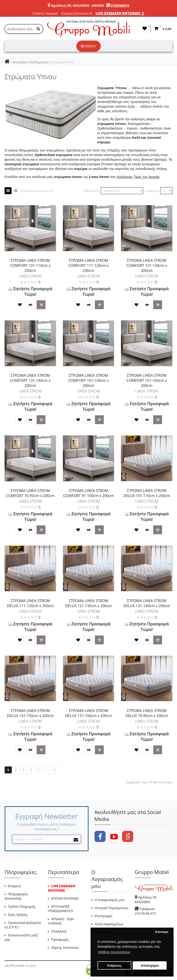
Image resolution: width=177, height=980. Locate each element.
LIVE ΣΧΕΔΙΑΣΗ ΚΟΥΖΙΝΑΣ (62, 888)
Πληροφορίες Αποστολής (16, 896)
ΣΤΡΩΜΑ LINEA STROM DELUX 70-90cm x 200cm (147, 713)
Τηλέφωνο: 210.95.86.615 (145, 911)
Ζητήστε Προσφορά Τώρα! (30, 291)
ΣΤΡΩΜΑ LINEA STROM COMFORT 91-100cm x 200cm (88, 493)
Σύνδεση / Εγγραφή (45, 14)
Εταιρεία (14, 886)
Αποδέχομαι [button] (150, 966)
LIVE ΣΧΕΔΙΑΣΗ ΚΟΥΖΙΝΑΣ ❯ (120, 13)
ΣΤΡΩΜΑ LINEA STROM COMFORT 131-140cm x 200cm (30, 380)
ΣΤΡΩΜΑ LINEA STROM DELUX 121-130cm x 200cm (88, 603)
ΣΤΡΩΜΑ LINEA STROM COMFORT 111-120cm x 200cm (88, 265)
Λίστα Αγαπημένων (109, 924)
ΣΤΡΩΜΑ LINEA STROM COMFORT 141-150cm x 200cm (88, 380)
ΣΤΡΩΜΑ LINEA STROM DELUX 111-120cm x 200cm (30, 603)
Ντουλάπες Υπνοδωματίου (30, 62)
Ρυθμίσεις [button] (114, 966)
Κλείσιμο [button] (162, 932)
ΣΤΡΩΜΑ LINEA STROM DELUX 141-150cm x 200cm (30, 713)
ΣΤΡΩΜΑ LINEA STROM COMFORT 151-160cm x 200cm (147, 380)
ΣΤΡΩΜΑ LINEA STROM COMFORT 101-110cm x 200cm (30, 265)
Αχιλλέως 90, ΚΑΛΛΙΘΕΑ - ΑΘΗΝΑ (77, 5)
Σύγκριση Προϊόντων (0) (77, 14)
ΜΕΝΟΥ (88, 46)
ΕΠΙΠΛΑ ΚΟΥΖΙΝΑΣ (65, 898)
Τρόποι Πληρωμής (22, 906)
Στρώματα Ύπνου (63, 62)
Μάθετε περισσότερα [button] (114, 952)
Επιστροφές (104, 916)
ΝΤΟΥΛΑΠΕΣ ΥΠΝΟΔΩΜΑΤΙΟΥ (61, 909)
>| (55, 770)
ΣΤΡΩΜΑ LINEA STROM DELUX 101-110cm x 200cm (147, 493)
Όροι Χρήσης (18, 915)
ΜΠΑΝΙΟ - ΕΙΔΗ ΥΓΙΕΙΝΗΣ (61, 921)
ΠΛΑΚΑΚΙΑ (59, 931)
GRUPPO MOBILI (15, 966)
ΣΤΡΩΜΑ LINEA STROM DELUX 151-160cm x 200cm (88, 713)
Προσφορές (60, 939)
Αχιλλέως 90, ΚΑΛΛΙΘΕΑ (146, 900)
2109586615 (120, 5)
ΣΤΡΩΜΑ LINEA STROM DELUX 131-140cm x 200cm (147, 603)
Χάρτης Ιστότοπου (65, 948)
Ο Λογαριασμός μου (110, 900)
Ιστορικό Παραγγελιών (112, 908)
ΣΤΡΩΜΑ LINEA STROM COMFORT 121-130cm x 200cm (147, 265)
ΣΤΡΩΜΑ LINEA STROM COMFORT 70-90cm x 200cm (30, 493)
